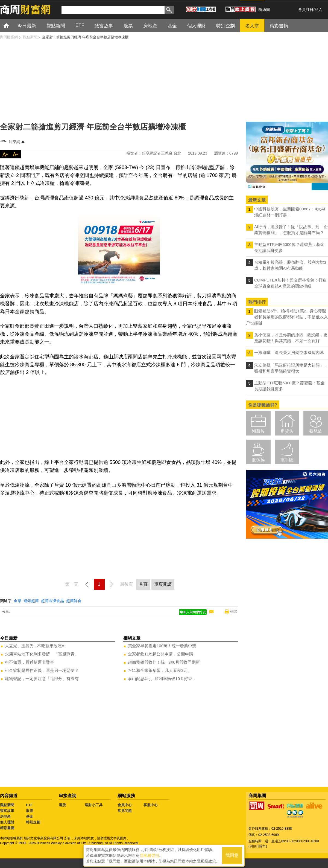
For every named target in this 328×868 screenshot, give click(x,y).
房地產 (5, 816)
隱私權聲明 (150, 855)
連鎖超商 (31, 601)
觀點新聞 (7, 805)
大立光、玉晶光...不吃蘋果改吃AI (35, 646)
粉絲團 (264, 10)
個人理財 (7, 822)
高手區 (287, 460)
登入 (318, 10)
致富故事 (7, 811)
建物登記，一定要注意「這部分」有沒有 (42, 679)
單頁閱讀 (163, 584)
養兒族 (316, 431)
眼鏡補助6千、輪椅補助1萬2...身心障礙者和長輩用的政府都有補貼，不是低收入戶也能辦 (287, 317)
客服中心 (151, 805)
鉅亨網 (14, 142)
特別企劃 (33, 822)
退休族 (258, 460)
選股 (62, 805)
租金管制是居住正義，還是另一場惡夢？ (42, 670)
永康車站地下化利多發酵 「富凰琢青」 (42, 654)
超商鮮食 (74, 601)
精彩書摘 (7, 828)
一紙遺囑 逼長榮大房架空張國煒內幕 (289, 352)
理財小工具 (94, 805)
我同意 (232, 855)
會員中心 (125, 805)
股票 (30, 811)
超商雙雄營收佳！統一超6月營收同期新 (164, 662)
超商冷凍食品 (52, 601)
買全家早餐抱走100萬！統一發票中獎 (162, 646)
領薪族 (258, 431)
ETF (29, 805)
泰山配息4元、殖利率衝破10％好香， (162, 679)
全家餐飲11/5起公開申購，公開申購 (161, 654)
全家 (17, 601)
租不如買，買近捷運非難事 (30, 662)
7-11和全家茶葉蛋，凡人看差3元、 (160, 670)
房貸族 (287, 431)
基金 (30, 816)
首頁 (11, 25)
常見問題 (125, 811)
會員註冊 (306, 10)
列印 (234, 612)
